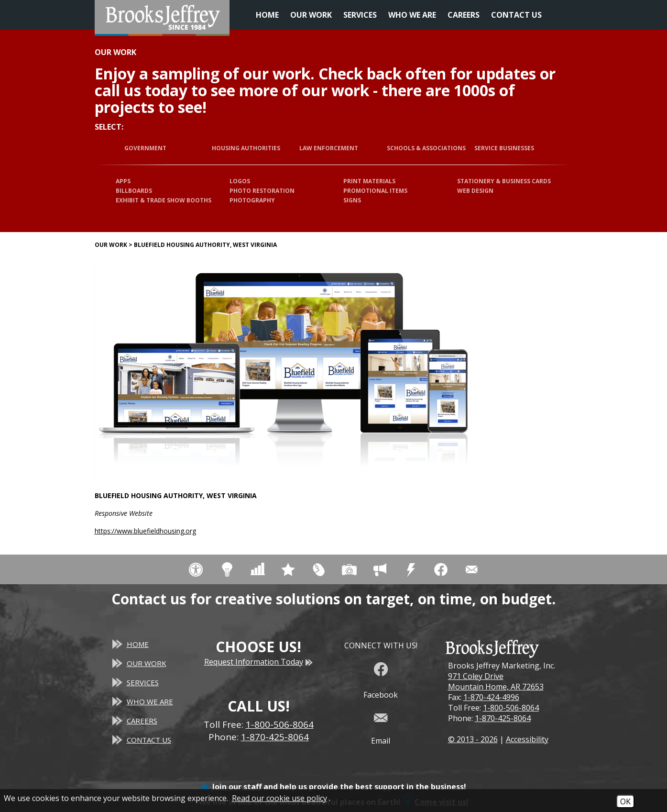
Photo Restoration (262, 191)
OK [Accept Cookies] (625, 801)
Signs (352, 200)
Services (360, 15)
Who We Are (412, 15)
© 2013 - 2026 (473, 739)
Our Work (311, 15)
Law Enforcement (329, 148)
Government (145, 148)
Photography (252, 200)
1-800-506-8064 (511, 708)
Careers (464, 15)
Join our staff (237, 787)
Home (267, 15)
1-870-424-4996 (491, 697)
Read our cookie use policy (279, 798)
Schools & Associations (426, 148)
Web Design (475, 191)
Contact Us (516, 15)
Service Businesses (504, 148)
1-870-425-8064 (503, 718)
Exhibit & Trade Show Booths (164, 200)
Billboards (134, 191)
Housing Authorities (246, 148)
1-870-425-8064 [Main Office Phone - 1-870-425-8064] (275, 737)
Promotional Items (375, 191)
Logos (240, 181)
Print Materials (369, 181)
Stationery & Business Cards (504, 181)
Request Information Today (259, 662)
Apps (123, 181)
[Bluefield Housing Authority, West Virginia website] (286, 369)
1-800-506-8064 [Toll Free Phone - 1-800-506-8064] (280, 724)
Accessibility (527, 739)
